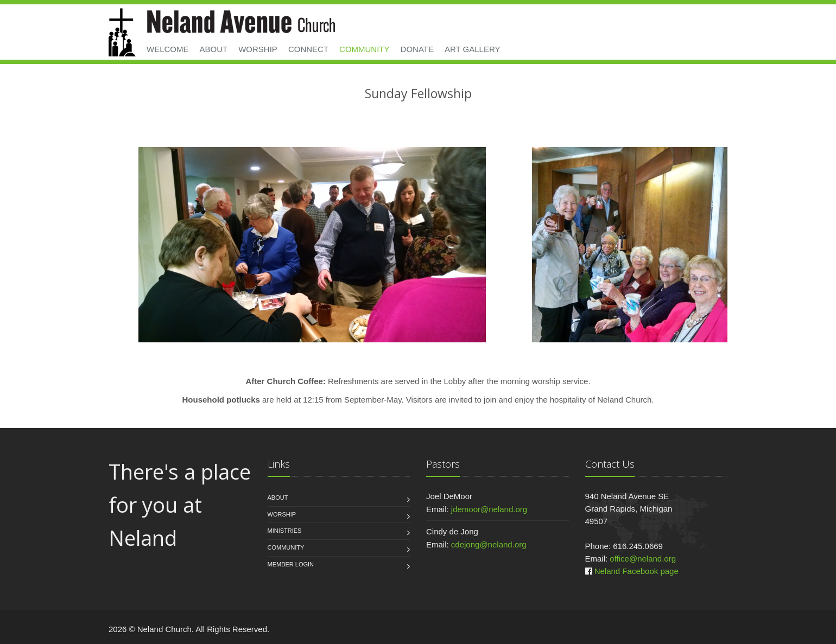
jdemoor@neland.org (489, 509)
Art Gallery (473, 49)
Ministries (285, 531)
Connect (308, 49)
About (214, 49)
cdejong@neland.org (489, 544)
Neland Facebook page (636, 571)
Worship (258, 49)
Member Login (291, 564)
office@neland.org (643, 559)
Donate (417, 49)
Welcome (168, 49)
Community (365, 49)
